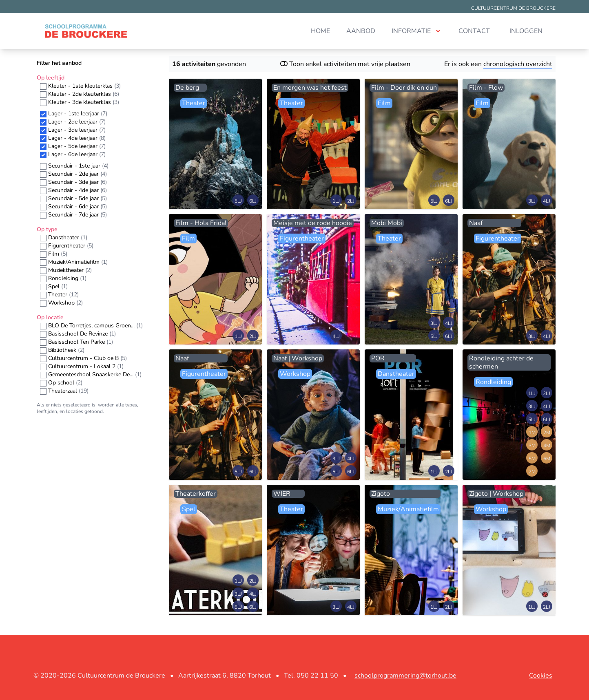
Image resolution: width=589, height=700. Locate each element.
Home (320, 31)
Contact (474, 31)
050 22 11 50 (317, 676)
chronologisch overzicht (518, 64)
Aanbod (361, 31)
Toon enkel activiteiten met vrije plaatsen (345, 64)
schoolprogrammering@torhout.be (405, 676)
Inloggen (526, 31)
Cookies (541, 676)
